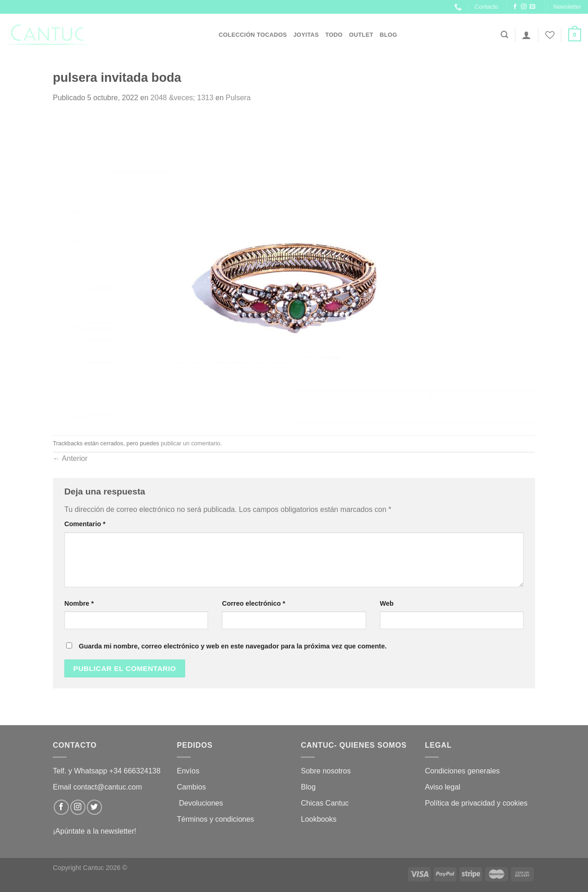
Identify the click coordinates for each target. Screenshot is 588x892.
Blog (389, 35)
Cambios (191, 787)
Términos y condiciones (217, 819)
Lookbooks (319, 819)
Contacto (486, 7)
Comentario (85, 524)
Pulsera (238, 98)
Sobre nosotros (326, 771)
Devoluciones (201, 803)
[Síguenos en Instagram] (524, 7)
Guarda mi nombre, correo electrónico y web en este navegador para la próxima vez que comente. (232, 646)
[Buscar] (504, 35)
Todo (334, 35)
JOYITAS (306, 35)
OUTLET (361, 35)
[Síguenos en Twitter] (94, 807)
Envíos (188, 771)
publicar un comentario (190, 443)
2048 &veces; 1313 (182, 98)
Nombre (79, 603)
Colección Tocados (253, 35)
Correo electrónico (254, 603)
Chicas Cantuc (325, 803)
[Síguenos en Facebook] (515, 7)
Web (387, 603)
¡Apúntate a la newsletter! (94, 831)
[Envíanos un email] (532, 7)
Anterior (70, 458)
